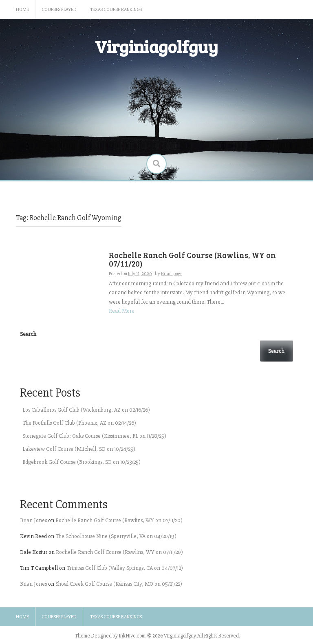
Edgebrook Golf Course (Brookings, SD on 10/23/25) (82, 462)
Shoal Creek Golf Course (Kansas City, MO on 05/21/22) (119, 584)
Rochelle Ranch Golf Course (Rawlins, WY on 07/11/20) (119, 520)
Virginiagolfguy (156, 46)
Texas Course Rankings (116, 10)
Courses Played (59, 10)
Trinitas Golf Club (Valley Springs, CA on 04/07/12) (125, 568)
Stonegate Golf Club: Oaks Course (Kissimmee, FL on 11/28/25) (94, 436)
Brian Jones (33, 520)
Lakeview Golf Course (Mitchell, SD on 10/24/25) (79, 449)
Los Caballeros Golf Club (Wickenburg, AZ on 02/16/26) (86, 410)
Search (28, 334)
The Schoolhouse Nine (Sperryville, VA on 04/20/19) (116, 536)
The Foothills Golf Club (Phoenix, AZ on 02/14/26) (79, 423)
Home (22, 10)
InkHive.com (132, 636)
